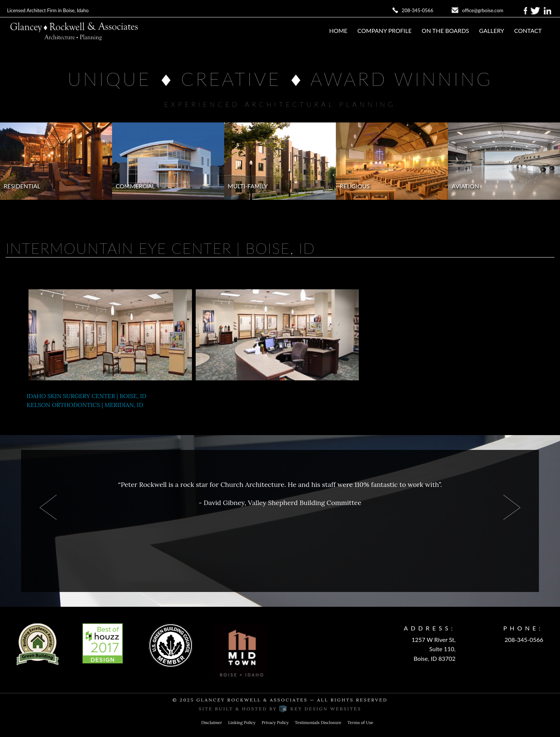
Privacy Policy (275, 723)
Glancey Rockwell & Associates (252, 700)
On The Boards (445, 31)
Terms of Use (360, 723)
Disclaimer (212, 723)
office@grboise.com (483, 10)
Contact (528, 31)
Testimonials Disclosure (318, 723)
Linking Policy (242, 723)
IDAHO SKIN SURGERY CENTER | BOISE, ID (87, 396)
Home (338, 31)
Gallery (492, 31)
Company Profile (384, 31)
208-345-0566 (417, 10)
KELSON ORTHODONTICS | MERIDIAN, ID (85, 405)
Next (512, 507)
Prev (48, 507)
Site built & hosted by (280, 709)
